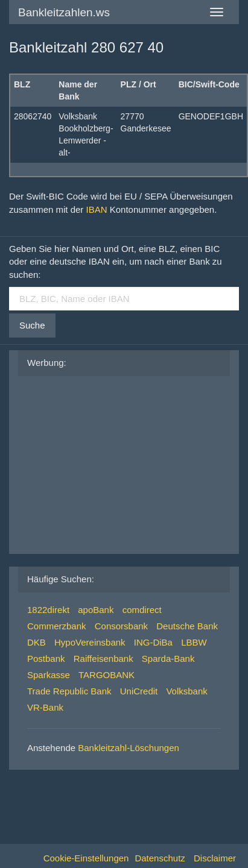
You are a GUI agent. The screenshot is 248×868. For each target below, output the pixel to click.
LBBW (194, 642)
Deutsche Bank (187, 626)
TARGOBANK (107, 675)
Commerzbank (57, 626)
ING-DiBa (153, 642)
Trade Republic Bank (69, 691)
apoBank (96, 610)
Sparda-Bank (168, 659)
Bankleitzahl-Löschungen (129, 748)
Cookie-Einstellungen (86, 858)
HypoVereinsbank (90, 642)
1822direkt (48, 610)
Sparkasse (49, 675)
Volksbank (186, 691)
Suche (32, 325)
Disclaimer (215, 858)
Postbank (46, 659)
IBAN (97, 209)
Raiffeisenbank (103, 659)
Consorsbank (121, 626)
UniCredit (139, 691)
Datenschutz (160, 858)
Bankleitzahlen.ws (64, 12)
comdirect (142, 610)
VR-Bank (45, 707)
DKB (37, 642)
